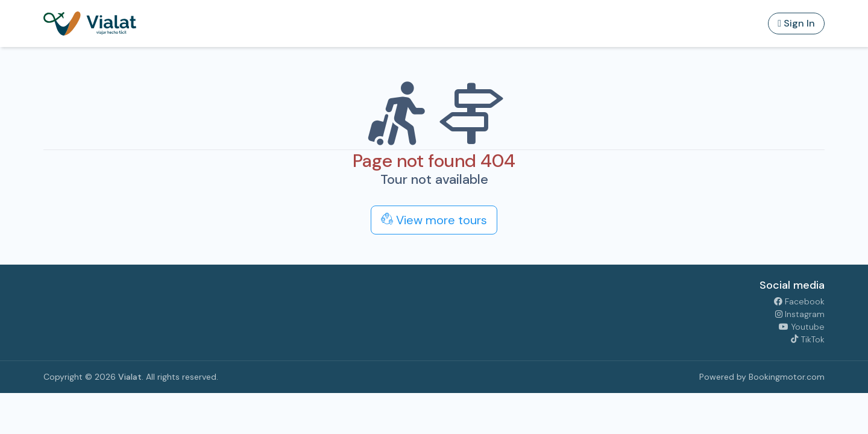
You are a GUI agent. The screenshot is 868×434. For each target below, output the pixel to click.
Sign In (796, 23)
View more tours (434, 220)
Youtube (802, 327)
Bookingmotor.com (787, 377)
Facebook (799, 301)
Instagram (800, 314)
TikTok (807, 339)
